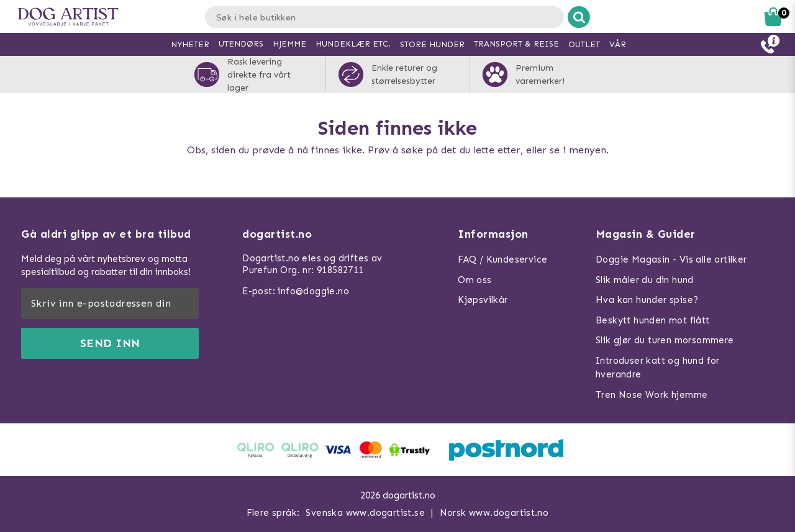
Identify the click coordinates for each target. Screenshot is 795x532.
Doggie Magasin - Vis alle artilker (671, 259)
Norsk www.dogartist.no (494, 513)
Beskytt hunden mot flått (653, 320)
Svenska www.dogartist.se (365, 513)
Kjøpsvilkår (483, 300)
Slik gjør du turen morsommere (665, 340)
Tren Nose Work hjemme (652, 395)
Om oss (475, 280)
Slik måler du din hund (645, 280)
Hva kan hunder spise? (647, 300)
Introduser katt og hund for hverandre (658, 368)
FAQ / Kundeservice (502, 259)
